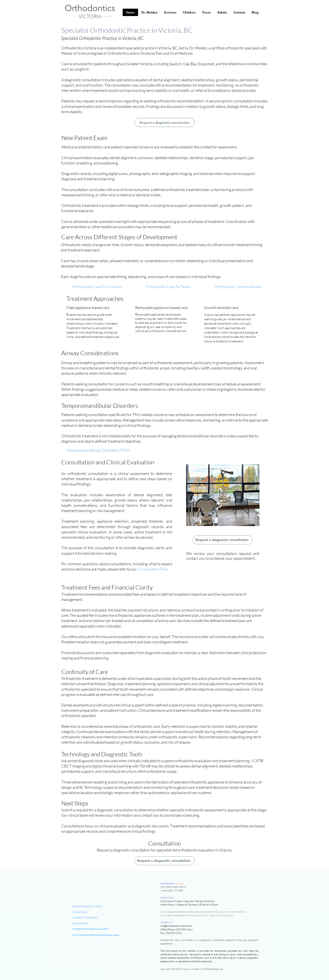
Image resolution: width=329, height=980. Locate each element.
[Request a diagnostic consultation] (164, 122)
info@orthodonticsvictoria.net (176, 926)
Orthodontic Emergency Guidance (91, 929)
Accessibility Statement (85, 917)
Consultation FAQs (153, 569)
